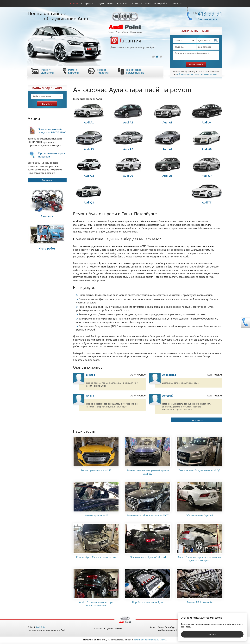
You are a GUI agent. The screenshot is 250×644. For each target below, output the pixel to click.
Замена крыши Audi (96, 517)
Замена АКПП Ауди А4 (200, 603)
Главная (73, 3)
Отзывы (146, 3)
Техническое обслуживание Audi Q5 (199, 472)
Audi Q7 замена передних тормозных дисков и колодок (199, 560)
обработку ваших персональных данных (197, 74)
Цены (110, 3)
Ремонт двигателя (48, 71)
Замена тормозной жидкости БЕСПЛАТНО (52, 131)
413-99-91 (208, 13)
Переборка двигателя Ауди (148, 603)
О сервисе (87, 3)
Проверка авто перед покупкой (52, 155)
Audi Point (41, 629)
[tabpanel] (136, 43)
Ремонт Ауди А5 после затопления (96, 558)
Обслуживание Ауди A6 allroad (148, 558)
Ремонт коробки (73, 71)
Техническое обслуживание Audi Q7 (148, 517)
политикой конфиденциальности (150, 641)
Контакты (176, 3)
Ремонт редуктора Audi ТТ (96, 472)
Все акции (47, 180)
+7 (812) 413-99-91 (113, 630)
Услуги (100, 3)
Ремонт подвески (103, 71)
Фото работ (160, 3)
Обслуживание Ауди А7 (199, 517)
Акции (134, 3)
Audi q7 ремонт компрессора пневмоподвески (96, 605)
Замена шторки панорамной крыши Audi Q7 (148, 473)
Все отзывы (203, 421)
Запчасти (122, 3)
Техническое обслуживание (135, 71)
